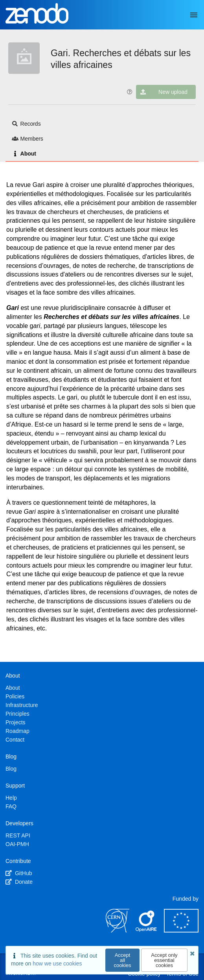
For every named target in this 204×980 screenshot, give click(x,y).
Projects (16, 722)
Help (11, 798)
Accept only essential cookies (164, 960)
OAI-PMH (17, 844)
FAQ (11, 806)
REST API (18, 835)
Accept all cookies (123, 960)
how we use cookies (57, 964)
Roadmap (17, 731)
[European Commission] (181, 931)
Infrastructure (22, 705)
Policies (15, 696)
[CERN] (118, 931)
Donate (19, 882)
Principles (17, 714)
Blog (11, 769)
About (24, 154)
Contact (15, 740)
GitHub (19, 873)
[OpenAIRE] (147, 931)
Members (28, 139)
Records (26, 124)
